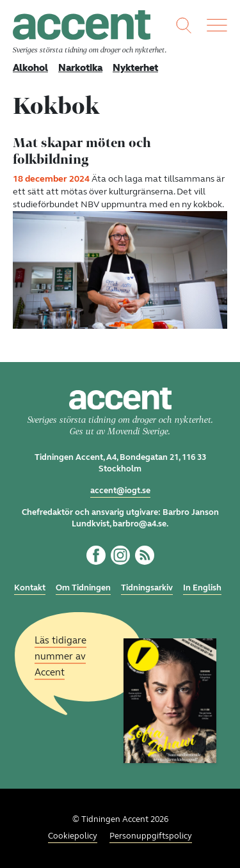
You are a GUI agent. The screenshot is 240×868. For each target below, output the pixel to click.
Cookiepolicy (73, 836)
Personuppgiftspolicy (151, 836)
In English (202, 588)
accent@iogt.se (120, 491)
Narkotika (80, 68)
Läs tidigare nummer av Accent (60, 656)
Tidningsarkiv (147, 588)
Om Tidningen (83, 588)
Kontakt (30, 588)
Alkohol (30, 68)
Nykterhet (135, 68)
